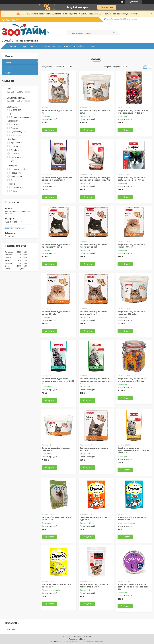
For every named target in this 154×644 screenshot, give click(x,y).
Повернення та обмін (74, 46)
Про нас (34, 46)
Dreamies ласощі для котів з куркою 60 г (94, 519)
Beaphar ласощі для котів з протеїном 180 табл (56, 246)
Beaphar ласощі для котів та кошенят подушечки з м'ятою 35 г (95, 381)
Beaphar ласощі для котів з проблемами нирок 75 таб (131, 179)
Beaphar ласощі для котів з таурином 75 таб (94, 313)
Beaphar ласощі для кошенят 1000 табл (57, 449)
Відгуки (8, 72)
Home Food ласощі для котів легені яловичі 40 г (94, 586)
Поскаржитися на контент (70, 641)
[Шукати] (114, 33)
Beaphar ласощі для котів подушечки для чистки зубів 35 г (58, 381)
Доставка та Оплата (51, 46)
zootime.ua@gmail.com (15, 228)
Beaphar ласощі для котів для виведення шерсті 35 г (57, 179)
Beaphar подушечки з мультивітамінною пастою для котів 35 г (133, 450)
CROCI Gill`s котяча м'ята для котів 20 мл (57, 519)
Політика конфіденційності (93, 641)
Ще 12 (13, 161)
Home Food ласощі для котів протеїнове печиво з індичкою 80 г (133, 587)
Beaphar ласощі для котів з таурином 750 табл (131, 313)
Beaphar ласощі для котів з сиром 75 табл (56, 313)
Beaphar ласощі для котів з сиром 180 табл (131, 246)
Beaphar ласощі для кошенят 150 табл (95, 449)
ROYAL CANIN (12, 629)
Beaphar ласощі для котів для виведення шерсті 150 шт (133, 112)
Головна (12, 46)
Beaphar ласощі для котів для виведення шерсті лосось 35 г (95, 179)
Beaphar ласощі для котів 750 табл (95, 112)
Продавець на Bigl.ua (77, 639)
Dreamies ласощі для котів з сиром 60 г (56, 586)
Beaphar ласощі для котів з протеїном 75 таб (94, 246)
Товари (23, 46)
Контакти (92, 46)
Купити (51, 130)
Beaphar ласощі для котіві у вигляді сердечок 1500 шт (132, 380)
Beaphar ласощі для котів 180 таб (57, 112)
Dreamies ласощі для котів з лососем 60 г (132, 519)
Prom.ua (90, 637)
